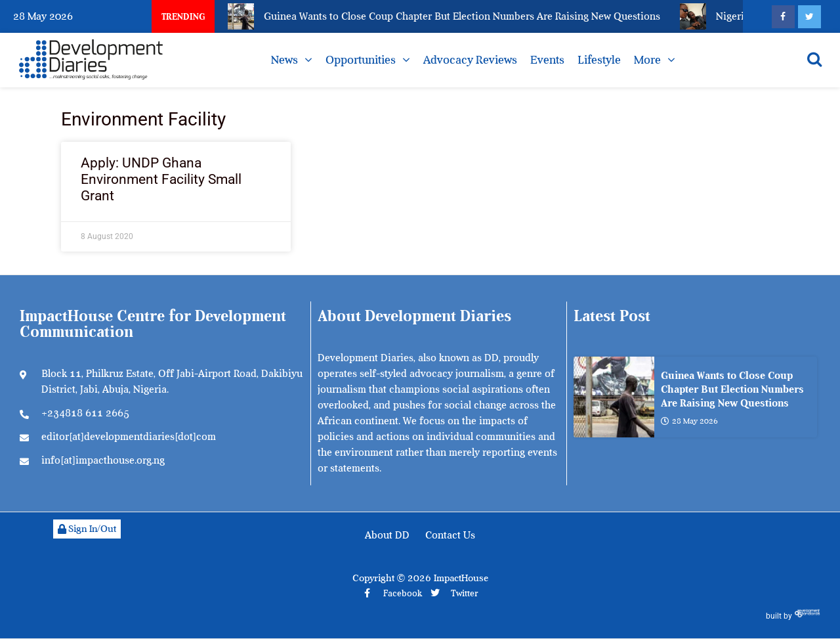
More (647, 60)
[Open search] (814, 59)
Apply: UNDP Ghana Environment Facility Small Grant (161, 179)
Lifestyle (599, 60)
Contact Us (450, 535)
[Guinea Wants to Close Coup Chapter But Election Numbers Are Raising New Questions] (614, 397)
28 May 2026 (689, 421)
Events (547, 60)
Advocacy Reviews (470, 60)
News (284, 60)
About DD (387, 535)
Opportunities (361, 60)
